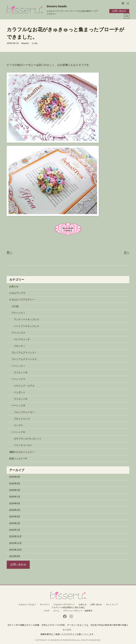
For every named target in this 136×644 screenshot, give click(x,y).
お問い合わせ (119, 11)
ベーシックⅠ (18, 366)
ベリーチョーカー (23, 445)
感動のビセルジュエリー (22, 452)
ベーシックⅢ (18, 405)
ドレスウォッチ (22, 339)
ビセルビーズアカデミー (22, 300)
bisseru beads (57, 6)
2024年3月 (15, 517)
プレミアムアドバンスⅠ (24, 352)
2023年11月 (15, 543)
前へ (9, 252)
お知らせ (14, 286)
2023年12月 (15, 536)
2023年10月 (15, 550)
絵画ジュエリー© (18, 458)
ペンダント (20, 392)
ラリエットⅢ (21, 372)
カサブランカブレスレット (28, 438)
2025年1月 (15, 497)
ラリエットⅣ (21, 399)
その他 (34, 43)
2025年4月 (15, 483)
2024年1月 (15, 530)
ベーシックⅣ (18, 432)
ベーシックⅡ (18, 379)
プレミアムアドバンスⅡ (24, 359)
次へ (127, 252)
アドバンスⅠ (18, 313)
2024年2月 (15, 523)
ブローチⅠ (20, 346)
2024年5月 (15, 503)
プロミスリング (22, 419)
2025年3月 (15, 490)
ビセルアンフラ (17, 293)
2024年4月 (15, 510)
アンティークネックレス (26, 319)
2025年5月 (15, 477)
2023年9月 (15, 556)
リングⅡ (18, 425)
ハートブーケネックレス (26, 326)
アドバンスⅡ (18, 333)
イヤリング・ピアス (24, 386)
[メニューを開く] (127, 16)
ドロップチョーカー (24, 412)
